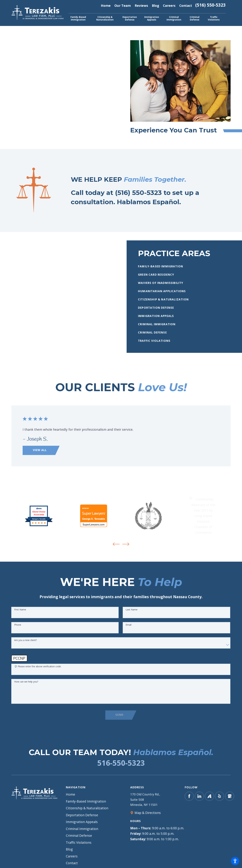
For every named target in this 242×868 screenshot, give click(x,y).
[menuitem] (78, 18)
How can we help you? (26, 684)
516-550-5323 (121, 763)
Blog (155, 6)
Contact (186, 6)
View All (42, 450)
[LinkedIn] (199, 796)
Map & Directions (148, 813)
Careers (169, 6)
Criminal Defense (79, 836)
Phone (18, 627)
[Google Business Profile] (230, 796)
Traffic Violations (79, 842)
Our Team (123, 6)
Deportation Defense (82, 815)
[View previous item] (116, 544)
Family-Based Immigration (86, 801)
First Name (20, 612)
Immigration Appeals (82, 822)
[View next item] (126, 544)
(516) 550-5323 (210, 5)
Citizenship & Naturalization (87, 808)
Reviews (141, 6)
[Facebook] (189, 796)
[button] (235, 861)
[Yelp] (219, 796)
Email (129, 627)
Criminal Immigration (82, 829)
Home (106, 6)
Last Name (132, 612)
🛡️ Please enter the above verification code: (38, 669)
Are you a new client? (26, 643)
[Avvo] (209, 796)
